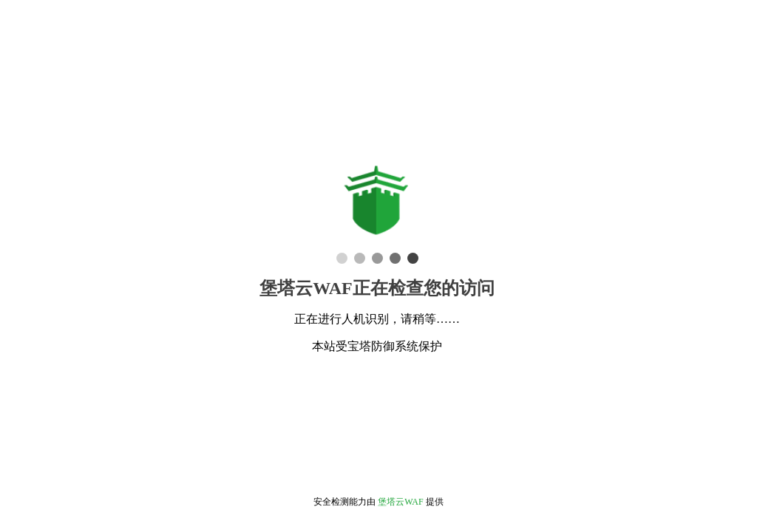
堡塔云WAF (400, 502)
